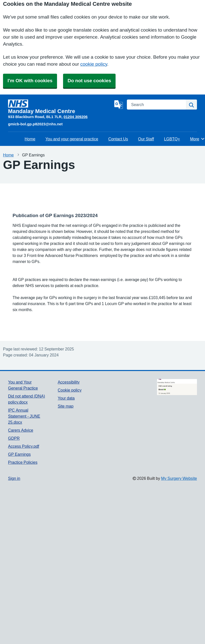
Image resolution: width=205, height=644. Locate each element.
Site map (66, 406)
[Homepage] (60, 107)
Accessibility (69, 382)
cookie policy (94, 64)
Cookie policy (70, 390)
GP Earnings (19, 454)
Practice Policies (23, 462)
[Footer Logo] (177, 387)
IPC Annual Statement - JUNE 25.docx (24, 416)
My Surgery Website (179, 478)
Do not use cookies (89, 81)
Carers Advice (21, 430)
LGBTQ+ (172, 139)
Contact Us (118, 139)
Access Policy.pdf (24, 446)
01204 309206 (76, 117)
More (197, 139)
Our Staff (146, 139)
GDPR (14, 438)
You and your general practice (72, 139)
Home (30, 139)
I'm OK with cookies (30, 81)
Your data (66, 398)
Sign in (14, 478)
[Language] (119, 105)
